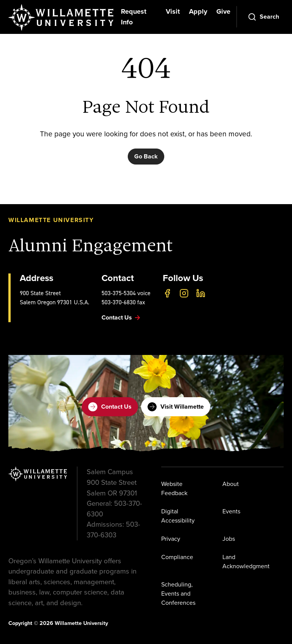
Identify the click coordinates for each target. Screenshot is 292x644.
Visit (173, 11)
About (231, 484)
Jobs (229, 539)
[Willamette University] (62, 18)
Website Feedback (174, 488)
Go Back (146, 156)
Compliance (177, 557)
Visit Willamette (176, 407)
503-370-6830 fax (123, 302)
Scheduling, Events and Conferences (178, 594)
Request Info (134, 17)
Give (223, 11)
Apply (198, 11)
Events (231, 511)
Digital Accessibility (178, 516)
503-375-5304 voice (126, 293)
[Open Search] (263, 17)
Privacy (171, 539)
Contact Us (110, 407)
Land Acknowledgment (246, 562)
